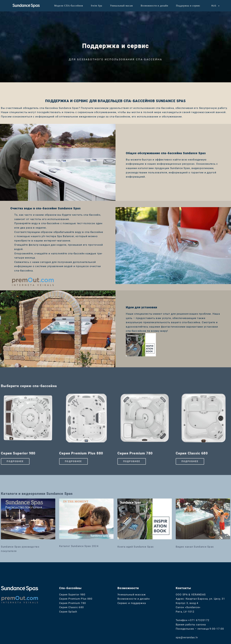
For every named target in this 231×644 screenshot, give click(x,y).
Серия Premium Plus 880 (76, 599)
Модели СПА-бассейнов (69, 6)
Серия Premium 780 (73, 603)
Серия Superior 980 (72, 595)
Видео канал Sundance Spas (195, 547)
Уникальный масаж (121, 6)
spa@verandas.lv (187, 637)
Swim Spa (97, 6)
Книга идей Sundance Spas (136, 547)
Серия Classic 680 (71, 607)
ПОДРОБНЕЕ (15, 461)
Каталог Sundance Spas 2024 (79, 546)
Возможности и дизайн (154, 6)
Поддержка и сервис (188, 6)
